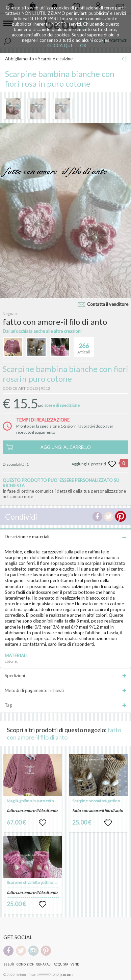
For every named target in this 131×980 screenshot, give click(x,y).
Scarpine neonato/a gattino (96, 801)
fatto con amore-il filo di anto (64, 733)
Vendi (75, 964)
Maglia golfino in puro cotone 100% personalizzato (52, 801)
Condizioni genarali (34, 964)
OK (83, 46)
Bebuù (9, 964)
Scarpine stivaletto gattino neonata (38, 882)
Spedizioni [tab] (65, 675)
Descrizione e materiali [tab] (65, 537)
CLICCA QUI (60, 46)
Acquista (61, 964)
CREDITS (67, 975)
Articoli (84, 346)
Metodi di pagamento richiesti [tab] (65, 690)
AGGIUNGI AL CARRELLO (66, 447)
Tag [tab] (65, 705)
